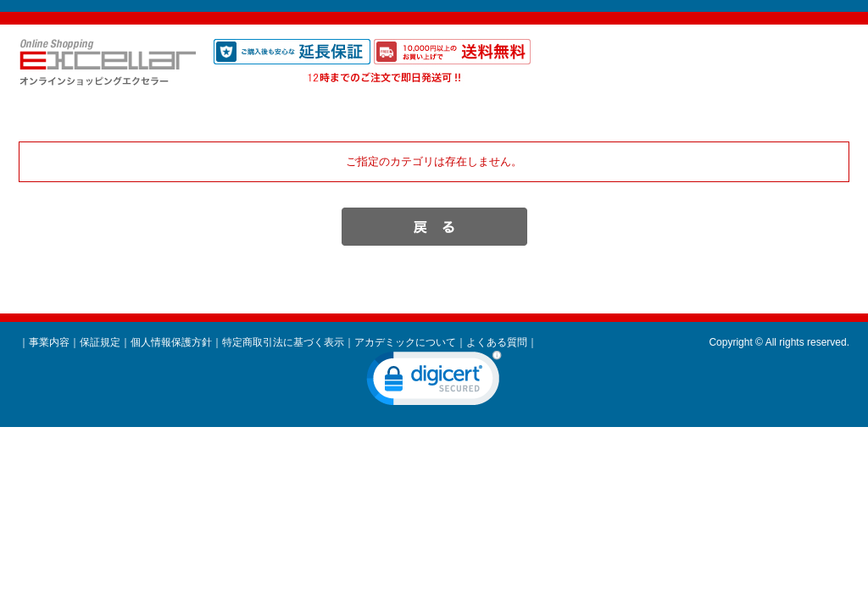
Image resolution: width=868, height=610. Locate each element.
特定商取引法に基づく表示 (283, 342)
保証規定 (100, 342)
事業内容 (49, 342)
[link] (434, 382)
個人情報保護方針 (171, 342)
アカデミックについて (405, 342)
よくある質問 (497, 342)
